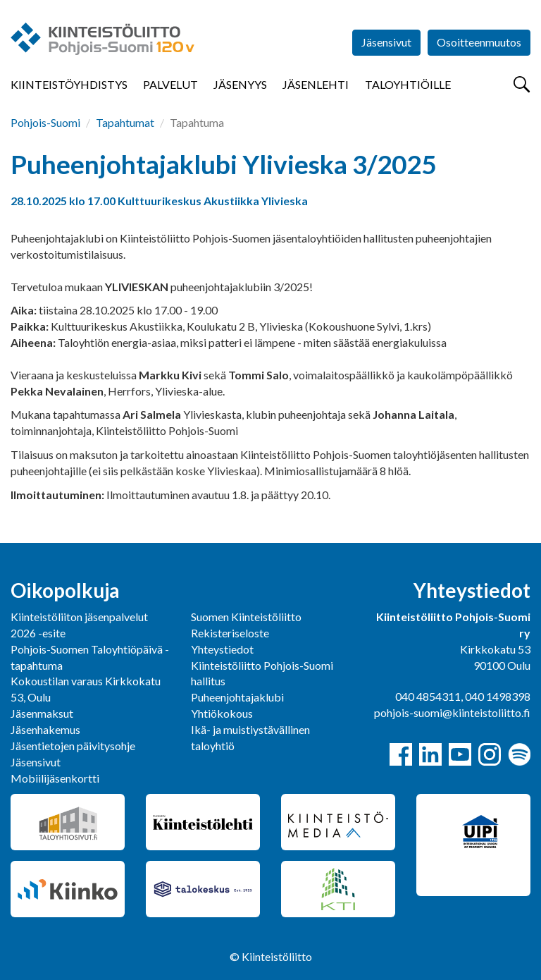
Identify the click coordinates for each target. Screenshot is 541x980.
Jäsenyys (240, 84)
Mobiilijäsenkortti (55, 778)
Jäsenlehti (316, 84)
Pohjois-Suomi (45, 122)
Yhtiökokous (222, 713)
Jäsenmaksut (42, 713)
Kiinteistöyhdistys (69, 84)
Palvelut (170, 84)
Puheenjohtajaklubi (237, 697)
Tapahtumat (125, 122)
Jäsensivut (386, 42)
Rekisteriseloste (230, 633)
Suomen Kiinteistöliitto (246, 617)
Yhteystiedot (222, 649)
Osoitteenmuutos (479, 42)
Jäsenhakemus (45, 729)
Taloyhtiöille (408, 84)
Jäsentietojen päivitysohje (73, 746)
